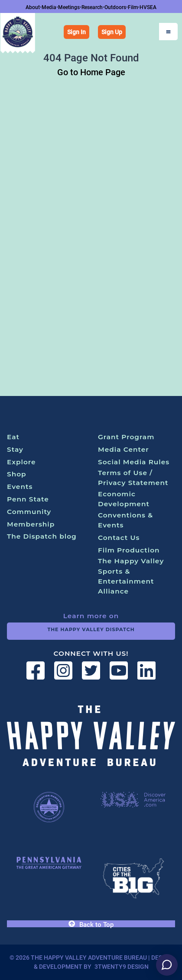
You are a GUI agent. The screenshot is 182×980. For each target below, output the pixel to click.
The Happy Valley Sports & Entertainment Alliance (131, 576)
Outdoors (115, 7)
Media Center (123, 449)
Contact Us (119, 538)
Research (92, 7)
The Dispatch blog (42, 536)
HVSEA (148, 7)
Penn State (28, 499)
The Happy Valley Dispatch (91, 629)
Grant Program (126, 437)
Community (29, 512)
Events (20, 487)
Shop (17, 474)
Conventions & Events (125, 520)
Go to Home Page (91, 72)
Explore (21, 462)
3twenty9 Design (122, 967)
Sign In (76, 32)
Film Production (129, 550)
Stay (15, 449)
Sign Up (112, 32)
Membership (31, 524)
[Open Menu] (168, 32)
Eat (13, 437)
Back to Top (91, 924)
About (33, 7)
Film (133, 7)
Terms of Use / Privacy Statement (133, 478)
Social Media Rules (134, 462)
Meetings (69, 7)
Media (49, 7)
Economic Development (124, 499)
